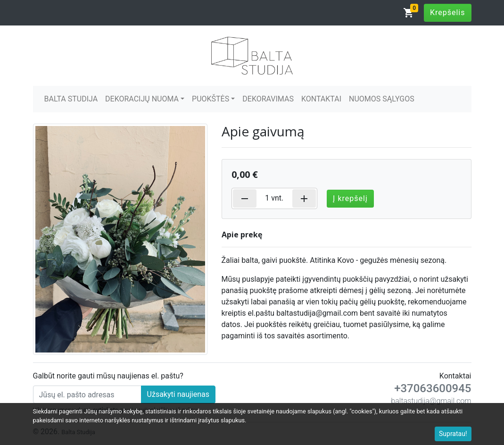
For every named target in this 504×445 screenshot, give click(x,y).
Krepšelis (448, 13)
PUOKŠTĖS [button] (211, 99)
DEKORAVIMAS (268, 99)
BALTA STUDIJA (71, 99)
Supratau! (453, 434)
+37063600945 (433, 388)
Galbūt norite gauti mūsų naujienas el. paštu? (108, 376)
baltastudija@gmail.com (431, 401)
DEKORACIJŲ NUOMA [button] (142, 99)
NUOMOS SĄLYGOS (382, 99)
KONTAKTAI (321, 99)
